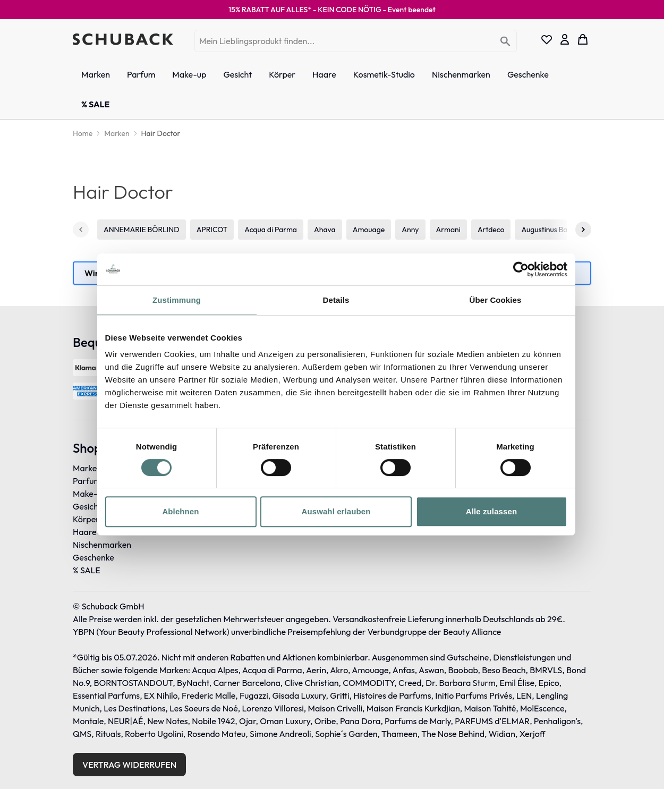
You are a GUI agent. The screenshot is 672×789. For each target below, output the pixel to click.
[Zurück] (81, 230)
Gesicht (87, 506)
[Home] (83, 133)
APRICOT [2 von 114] (212, 230)
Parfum (87, 481)
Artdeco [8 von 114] (491, 230)
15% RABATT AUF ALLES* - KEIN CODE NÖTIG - (332, 10)
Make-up (90, 494)
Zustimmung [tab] (177, 300)
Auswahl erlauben (336, 511)
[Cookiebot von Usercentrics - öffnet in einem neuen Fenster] (521, 269)
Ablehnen (180, 511)
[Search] (505, 42)
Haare (85, 532)
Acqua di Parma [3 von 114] (271, 230)
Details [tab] (336, 300)
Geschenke (93, 557)
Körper (86, 519)
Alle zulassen (491, 511)
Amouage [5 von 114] (369, 230)
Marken (87, 468)
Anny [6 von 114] (410, 230)
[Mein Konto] (565, 39)
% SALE (87, 570)
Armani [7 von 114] (448, 230)
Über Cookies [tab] (496, 300)
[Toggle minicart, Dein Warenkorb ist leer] (583, 39)
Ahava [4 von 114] (325, 230)
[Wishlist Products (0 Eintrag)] (547, 39)
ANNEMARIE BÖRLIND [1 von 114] (142, 230)
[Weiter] (583, 230)
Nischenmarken (102, 545)
